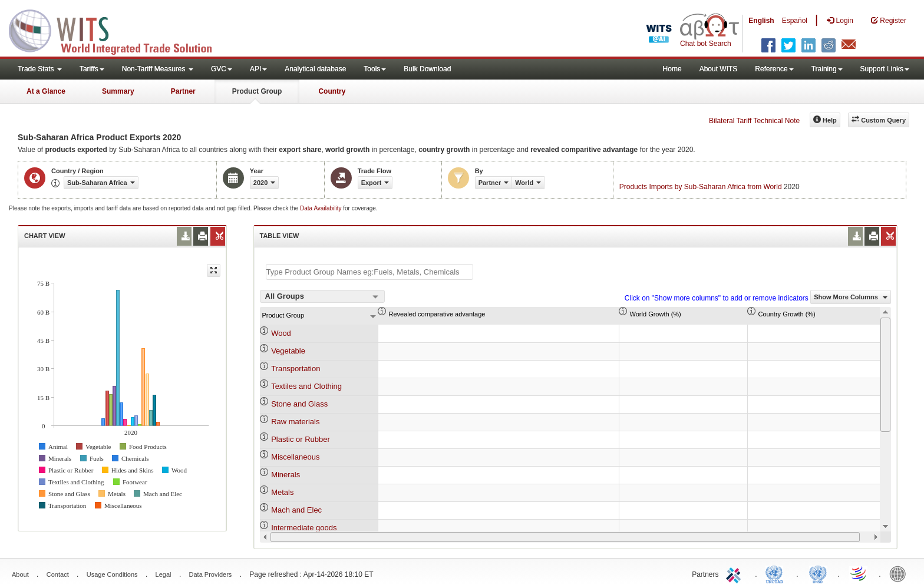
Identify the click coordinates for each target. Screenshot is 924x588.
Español (795, 21)
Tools (375, 69)
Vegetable (288, 351)
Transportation (296, 369)
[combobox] (322, 296)
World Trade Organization (859, 573)
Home (672, 69)
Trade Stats (40, 69)
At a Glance (46, 91)
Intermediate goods (304, 528)
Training (827, 69)
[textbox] (369, 272)
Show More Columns (851, 297)
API (258, 69)
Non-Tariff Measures (158, 69)
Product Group (257, 91)
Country (332, 91)
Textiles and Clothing (306, 386)
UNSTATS (818, 573)
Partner (183, 91)
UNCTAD (777, 573)
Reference (774, 69)
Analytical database (315, 69)
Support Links (885, 69)
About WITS (719, 69)
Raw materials (295, 422)
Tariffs (92, 69)
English (761, 21)
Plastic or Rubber (301, 439)
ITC (735, 573)
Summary (118, 91)
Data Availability (321, 208)
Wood (281, 333)
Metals (282, 492)
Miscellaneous (295, 457)
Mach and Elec (296, 510)
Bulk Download (427, 69)
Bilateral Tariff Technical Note (754, 121)
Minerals (286, 475)
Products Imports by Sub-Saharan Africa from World (701, 187)
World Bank (900, 573)
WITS (118, 29)
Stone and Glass (299, 404)
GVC (222, 69)
